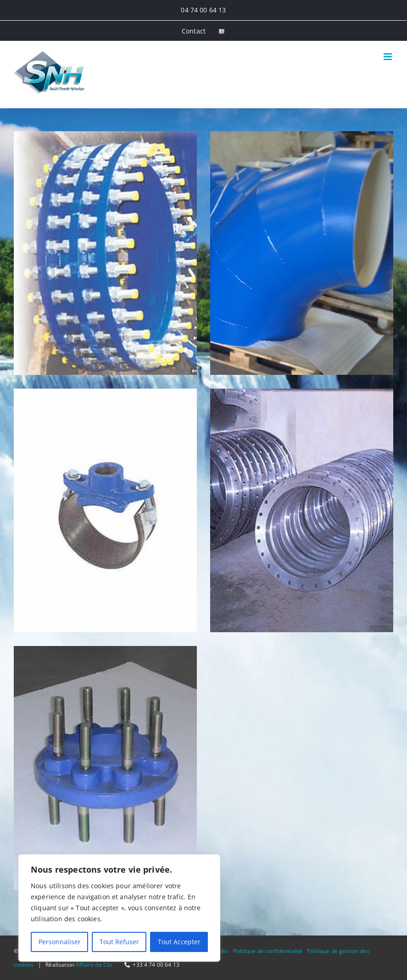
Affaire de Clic (94, 965)
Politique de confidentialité (268, 951)
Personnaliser (60, 942)
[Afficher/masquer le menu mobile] (388, 57)
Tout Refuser (119, 942)
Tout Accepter (179, 942)
